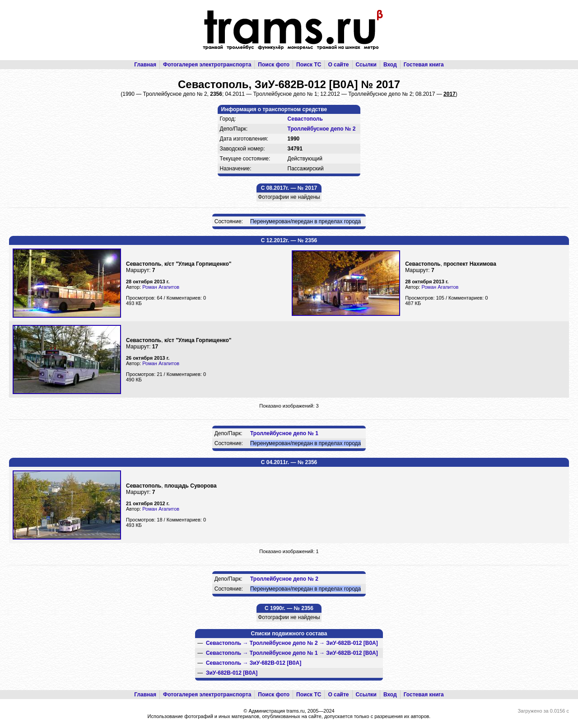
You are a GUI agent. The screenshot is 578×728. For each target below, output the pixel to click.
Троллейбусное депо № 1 (284, 433)
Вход (390, 65)
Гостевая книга (424, 65)
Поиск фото (274, 65)
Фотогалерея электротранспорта (207, 65)
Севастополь (305, 119)
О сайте (338, 65)
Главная (145, 65)
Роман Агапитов (161, 287)
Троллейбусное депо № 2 (322, 129)
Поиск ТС (309, 65)
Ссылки (366, 65)
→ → (292, 643)
